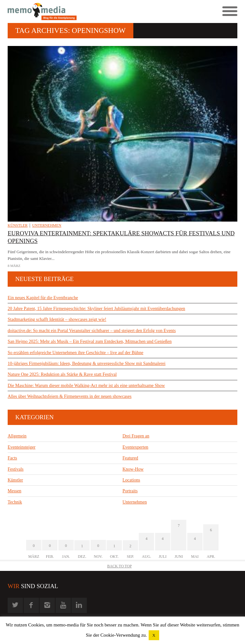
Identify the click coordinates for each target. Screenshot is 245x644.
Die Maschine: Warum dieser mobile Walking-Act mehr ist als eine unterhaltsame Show (86, 386)
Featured (130, 458)
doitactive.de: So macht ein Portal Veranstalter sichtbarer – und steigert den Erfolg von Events (92, 331)
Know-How (133, 469)
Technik (15, 502)
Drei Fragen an (136, 436)
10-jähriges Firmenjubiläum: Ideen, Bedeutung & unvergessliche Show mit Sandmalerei (87, 364)
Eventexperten (135, 447)
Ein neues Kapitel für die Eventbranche (43, 298)
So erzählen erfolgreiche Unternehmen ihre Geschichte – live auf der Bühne (75, 353)
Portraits (130, 491)
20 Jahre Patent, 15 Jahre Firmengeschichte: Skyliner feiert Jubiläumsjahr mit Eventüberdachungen (96, 309)
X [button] (154, 635)
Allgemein (17, 436)
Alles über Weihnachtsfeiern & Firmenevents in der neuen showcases (70, 396)
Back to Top (119, 566)
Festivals (16, 469)
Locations (131, 480)
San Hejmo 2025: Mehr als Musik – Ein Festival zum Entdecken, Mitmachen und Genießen (90, 341)
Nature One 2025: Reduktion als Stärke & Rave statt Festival (62, 374)
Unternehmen (47, 225)
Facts (12, 458)
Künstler (18, 225)
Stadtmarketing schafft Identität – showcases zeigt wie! (57, 319)
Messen (15, 491)
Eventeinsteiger (22, 447)
